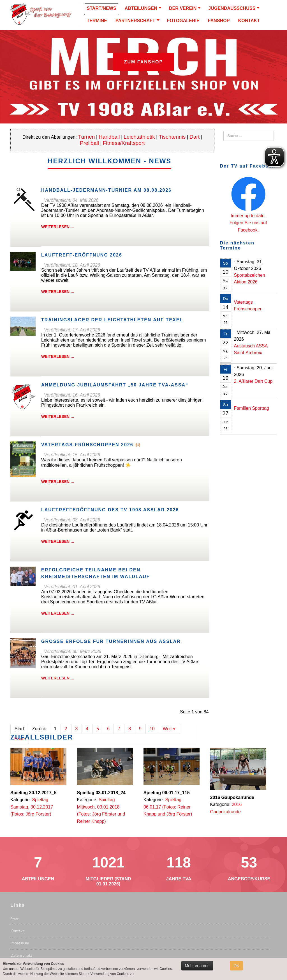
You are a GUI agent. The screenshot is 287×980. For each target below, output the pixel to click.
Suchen (224, 131)
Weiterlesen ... (58, 227)
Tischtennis (172, 137)
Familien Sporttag (252, 408)
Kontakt (17, 931)
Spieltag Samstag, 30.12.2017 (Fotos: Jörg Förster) (32, 807)
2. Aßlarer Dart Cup (253, 381)
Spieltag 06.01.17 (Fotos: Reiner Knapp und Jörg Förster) (168, 807)
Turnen (87, 137)
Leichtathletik (139, 137)
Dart (195, 137)
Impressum (20, 943)
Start (14, 919)
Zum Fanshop (143, 62)
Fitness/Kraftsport (124, 143)
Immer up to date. (248, 216)
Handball (109, 137)
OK (236, 966)
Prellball (89, 143)
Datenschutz (21, 955)
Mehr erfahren (197, 966)
